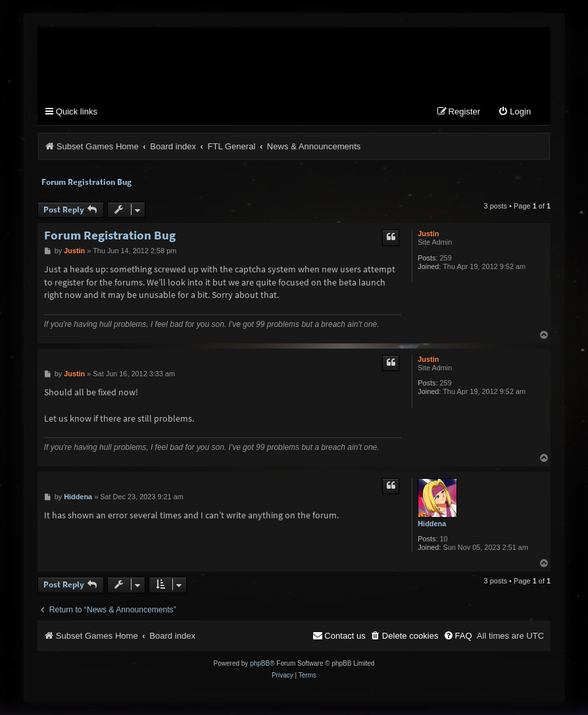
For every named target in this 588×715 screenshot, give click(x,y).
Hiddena (432, 524)
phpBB (260, 663)
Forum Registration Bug (86, 182)
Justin (428, 234)
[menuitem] (514, 112)
